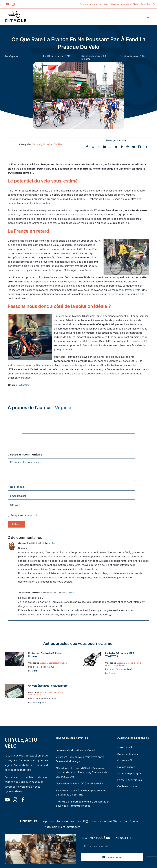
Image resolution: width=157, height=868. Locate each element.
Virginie (13, 56)
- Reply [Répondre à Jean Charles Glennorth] (70, 593)
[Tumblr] (122, 147)
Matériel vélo (120, 665)
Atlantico (24, 385)
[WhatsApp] (110, 147)
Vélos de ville (35, 695)
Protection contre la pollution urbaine (45, 655)
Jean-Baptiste (39, 703)
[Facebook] (87, 147)
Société (58, 144)
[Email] (145, 147)
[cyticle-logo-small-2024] (15, 12)
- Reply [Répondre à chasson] (53, 543)
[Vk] (133, 147)
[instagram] (13, 4)
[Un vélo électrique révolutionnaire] (14, 686)
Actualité (48, 144)
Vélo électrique (56, 692)
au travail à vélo (131, 290)
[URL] (71, 505)
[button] (154, 4)
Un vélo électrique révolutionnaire (48, 686)
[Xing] (139, 147)
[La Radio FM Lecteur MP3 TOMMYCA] (91, 654)
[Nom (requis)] (71, 487)
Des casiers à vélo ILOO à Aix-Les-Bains (80, 783)
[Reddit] (99, 147)
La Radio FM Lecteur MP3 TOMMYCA (120, 655)
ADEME (83, 199)
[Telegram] (116, 147)
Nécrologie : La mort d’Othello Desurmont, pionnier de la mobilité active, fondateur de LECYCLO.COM (82, 772)
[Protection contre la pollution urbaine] (14, 654)
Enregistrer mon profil (24, 515)
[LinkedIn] (105, 147)
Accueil (37, 144)
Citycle (35, 671)
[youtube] (7, 4)
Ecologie (53, 663)
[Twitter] (93, 147)
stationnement (16, 365)
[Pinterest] (128, 147)
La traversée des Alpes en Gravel (76, 750)
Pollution (63, 663)
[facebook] (19, 4)
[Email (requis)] (71, 496)
